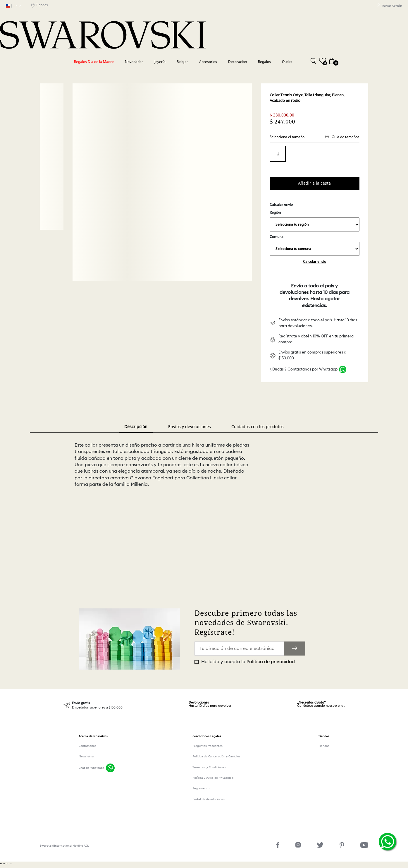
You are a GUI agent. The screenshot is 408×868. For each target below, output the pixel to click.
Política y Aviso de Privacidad (213, 778)
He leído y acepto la (247, 662)
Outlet (287, 62)
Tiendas (39, 6)
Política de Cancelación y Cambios (216, 756)
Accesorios (208, 62)
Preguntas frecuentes (208, 746)
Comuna (314, 245)
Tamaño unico (278, 154)
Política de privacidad (271, 662)
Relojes (183, 62)
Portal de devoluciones (209, 799)
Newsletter (87, 756)
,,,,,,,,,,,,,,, (314, 224)
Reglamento (201, 788)
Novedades (134, 62)
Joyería (160, 62)
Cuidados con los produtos (258, 427)
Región (314, 221)
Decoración (237, 62)
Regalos (264, 62)
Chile (13, 6)
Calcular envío (315, 261)
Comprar (314, 183)
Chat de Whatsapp (92, 768)
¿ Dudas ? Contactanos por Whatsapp (304, 369)
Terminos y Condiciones (209, 767)
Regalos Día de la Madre (94, 62)
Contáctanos (87, 746)
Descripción (136, 427)
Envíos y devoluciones (190, 427)
